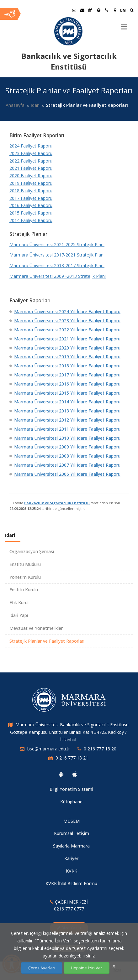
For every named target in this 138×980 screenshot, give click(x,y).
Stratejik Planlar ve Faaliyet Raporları (47, 641)
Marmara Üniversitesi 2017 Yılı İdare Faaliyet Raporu (67, 375)
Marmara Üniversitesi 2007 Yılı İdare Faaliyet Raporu (67, 465)
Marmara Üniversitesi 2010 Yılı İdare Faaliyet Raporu (67, 438)
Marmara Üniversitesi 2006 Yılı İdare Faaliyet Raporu (67, 474)
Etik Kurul (19, 602)
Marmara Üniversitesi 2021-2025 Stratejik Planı (57, 244)
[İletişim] (107, 10)
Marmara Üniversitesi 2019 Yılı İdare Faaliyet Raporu (67, 357)
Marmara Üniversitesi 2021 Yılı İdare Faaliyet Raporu (67, 339)
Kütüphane (71, 802)
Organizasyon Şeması (32, 551)
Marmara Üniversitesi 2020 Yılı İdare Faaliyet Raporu (67, 348)
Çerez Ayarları (42, 968)
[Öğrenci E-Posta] (74, 10)
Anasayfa (15, 105)
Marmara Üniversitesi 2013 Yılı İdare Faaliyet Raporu (67, 411)
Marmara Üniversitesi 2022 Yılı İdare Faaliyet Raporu (67, 330)
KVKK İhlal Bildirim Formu (71, 883)
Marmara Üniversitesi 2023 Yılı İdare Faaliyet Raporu (67, 321)
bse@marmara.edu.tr (49, 749)
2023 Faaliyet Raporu (31, 153)
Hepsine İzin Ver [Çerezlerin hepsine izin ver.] (87, 968)
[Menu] (124, 24)
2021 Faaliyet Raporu (31, 168)
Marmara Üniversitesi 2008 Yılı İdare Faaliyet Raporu (67, 456)
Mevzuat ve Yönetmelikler (36, 628)
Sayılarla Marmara (71, 846)
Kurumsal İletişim (72, 833)
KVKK (72, 871)
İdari (35, 105)
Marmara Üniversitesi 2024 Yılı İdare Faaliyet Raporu (67, 311)
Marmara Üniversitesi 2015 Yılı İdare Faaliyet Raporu (67, 393)
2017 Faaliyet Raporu (31, 198)
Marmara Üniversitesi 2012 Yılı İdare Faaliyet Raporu (67, 420)
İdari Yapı (19, 615)
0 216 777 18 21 (72, 758)
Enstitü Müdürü (25, 564)
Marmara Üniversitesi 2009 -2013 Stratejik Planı (58, 276)
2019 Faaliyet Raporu (31, 183)
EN (123, 10)
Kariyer (71, 858)
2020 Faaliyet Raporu (31, 176)
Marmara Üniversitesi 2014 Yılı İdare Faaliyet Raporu (67, 402)
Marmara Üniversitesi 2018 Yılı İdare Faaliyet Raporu (67, 366)
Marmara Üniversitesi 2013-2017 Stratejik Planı (57, 265)
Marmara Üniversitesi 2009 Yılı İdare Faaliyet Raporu (67, 447)
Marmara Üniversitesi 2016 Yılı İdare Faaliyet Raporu (67, 384)
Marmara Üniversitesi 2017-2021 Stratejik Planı (57, 255)
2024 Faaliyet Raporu (31, 146)
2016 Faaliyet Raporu (31, 205)
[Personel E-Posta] (82, 10)
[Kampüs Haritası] (115, 10)
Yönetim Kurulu (25, 577)
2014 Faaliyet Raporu (31, 220)
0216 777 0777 (69, 909)
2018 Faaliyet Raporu (31, 191)
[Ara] (132, 11)
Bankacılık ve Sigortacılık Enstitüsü (57, 503)
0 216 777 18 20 (100, 749)
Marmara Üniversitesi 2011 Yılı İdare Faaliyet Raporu (67, 429)
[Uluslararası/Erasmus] (98, 10)
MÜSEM (72, 821)
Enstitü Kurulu (24, 590)
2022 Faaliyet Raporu (31, 161)
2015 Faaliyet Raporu (31, 213)
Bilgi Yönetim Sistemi (71, 789)
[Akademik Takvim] (90, 10)
